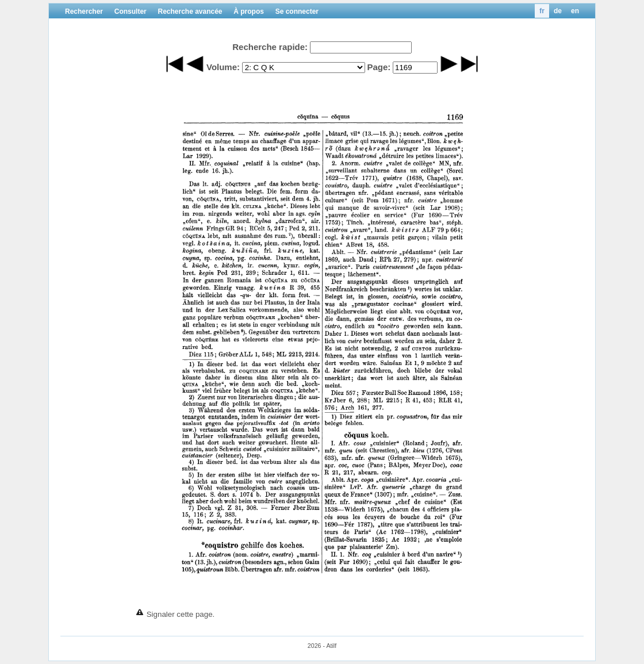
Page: (379, 67)
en (575, 11)
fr (542, 11)
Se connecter (297, 11)
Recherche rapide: (270, 47)
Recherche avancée (190, 11)
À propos (249, 11)
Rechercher (84, 11)
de (558, 11)
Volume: (223, 67)
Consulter (131, 11)
